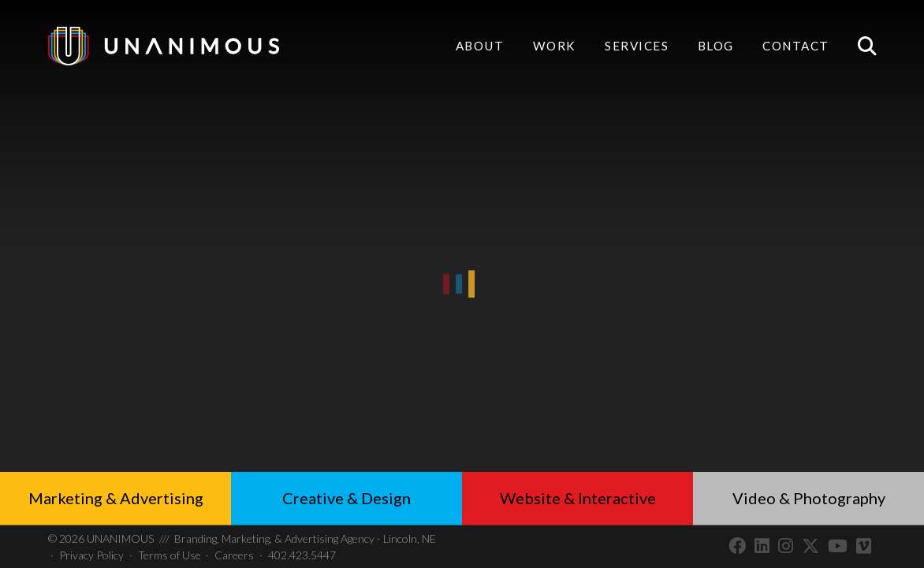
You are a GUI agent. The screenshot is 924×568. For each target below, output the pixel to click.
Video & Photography (809, 498)
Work (555, 46)
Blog (716, 46)
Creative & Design (346, 498)
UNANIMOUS (101, 538)
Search (867, 46)
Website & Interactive (578, 498)
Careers (234, 555)
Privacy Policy (91, 555)
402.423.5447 (302, 555)
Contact (796, 47)
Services (637, 47)
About (480, 46)
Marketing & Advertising (116, 498)
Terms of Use (170, 555)
